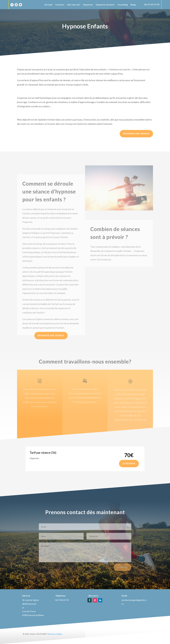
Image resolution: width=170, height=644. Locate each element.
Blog (133, 5)
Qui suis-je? (74, 5)
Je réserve (129, 464)
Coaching (123, 5)
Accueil (48, 5)
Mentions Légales (55, 634)
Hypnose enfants (105, 5)
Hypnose (88, 5)
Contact (60, 5)
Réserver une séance (136, 134)
